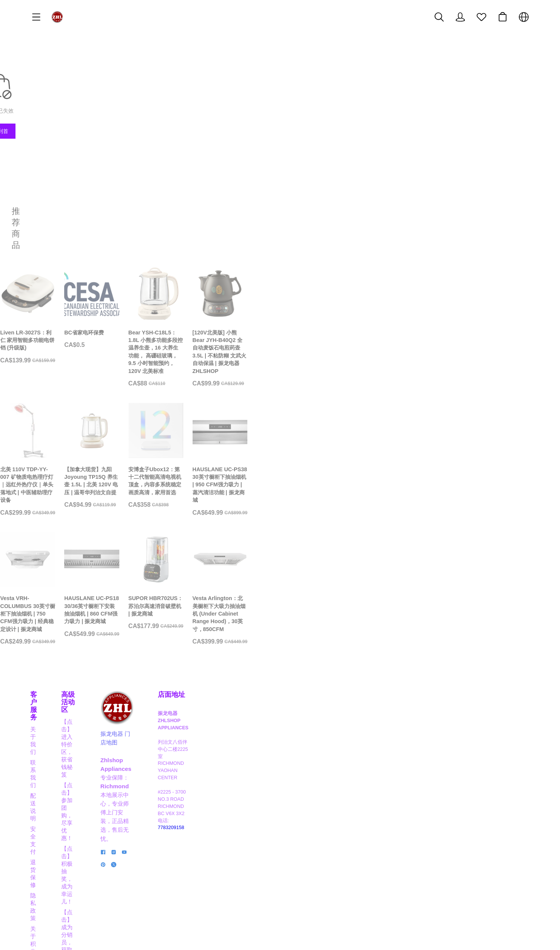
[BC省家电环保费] (217, 305)
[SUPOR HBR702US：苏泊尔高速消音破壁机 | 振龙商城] (344, 655)
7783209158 (449, 857)
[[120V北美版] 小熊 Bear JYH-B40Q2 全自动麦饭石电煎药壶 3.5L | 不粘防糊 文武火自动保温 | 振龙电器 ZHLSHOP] (471, 313)
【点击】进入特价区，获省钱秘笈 (204, 800)
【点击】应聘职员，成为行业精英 (204, 864)
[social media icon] (295, 877)
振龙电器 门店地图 (316, 827)
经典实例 (42, 874)
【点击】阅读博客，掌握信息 (198, 874)
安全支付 (42, 832)
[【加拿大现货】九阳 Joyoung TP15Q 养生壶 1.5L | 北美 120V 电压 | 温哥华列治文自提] (217, 486)
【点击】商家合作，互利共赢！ (201, 853)
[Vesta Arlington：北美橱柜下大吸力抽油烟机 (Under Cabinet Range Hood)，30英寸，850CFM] (471, 659)
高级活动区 (178, 788)
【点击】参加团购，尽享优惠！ (201, 811)
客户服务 (44, 788)
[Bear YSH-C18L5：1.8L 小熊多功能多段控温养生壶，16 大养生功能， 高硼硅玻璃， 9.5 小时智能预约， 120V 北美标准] (344, 313)
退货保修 (42, 842)
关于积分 (42, 864)
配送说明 (42, 821)
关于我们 (42, 800)
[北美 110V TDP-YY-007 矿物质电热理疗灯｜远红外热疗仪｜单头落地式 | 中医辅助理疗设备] (89, 486)
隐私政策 (42, 853)
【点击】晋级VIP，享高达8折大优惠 (207, 842)
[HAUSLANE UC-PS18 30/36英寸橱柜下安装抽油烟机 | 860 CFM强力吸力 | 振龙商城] (217, 655)
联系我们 (42, 811)
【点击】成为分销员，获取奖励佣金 (207, 832)
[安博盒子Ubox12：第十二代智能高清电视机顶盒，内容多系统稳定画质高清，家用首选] (344, 486)
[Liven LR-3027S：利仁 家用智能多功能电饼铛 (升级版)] (89, 309)
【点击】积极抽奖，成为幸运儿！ (204, 821)
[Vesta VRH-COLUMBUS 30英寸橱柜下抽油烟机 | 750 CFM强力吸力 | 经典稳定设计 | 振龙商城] (89, 655)
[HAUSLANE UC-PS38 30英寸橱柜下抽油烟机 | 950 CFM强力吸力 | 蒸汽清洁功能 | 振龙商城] (471, 486)
